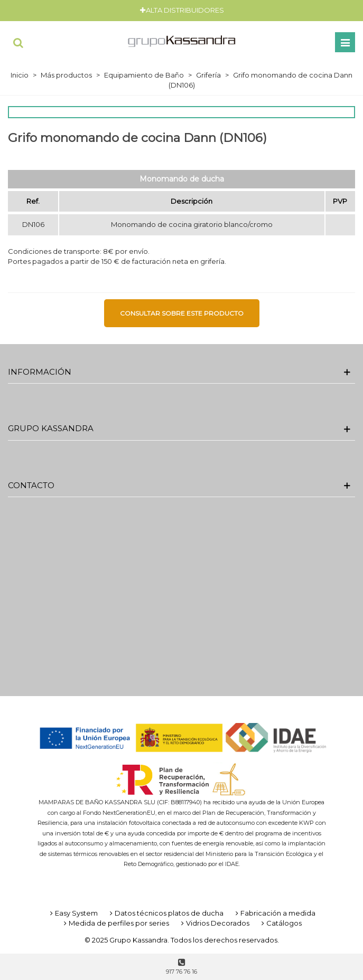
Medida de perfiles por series (115, 923)
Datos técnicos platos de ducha (166, 913)
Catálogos (281, 923)
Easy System (73, 913)
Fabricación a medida (274, 913)
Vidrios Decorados (214, 923)
